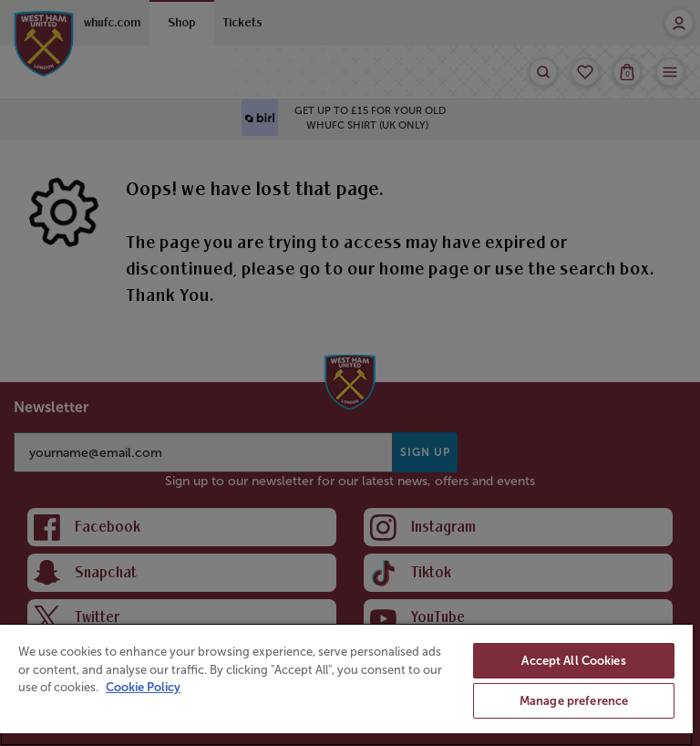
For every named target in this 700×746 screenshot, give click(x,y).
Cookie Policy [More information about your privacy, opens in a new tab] (143, 687)
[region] (346, 684)
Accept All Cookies (573, 661)
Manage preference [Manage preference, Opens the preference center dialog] (574, 701)
